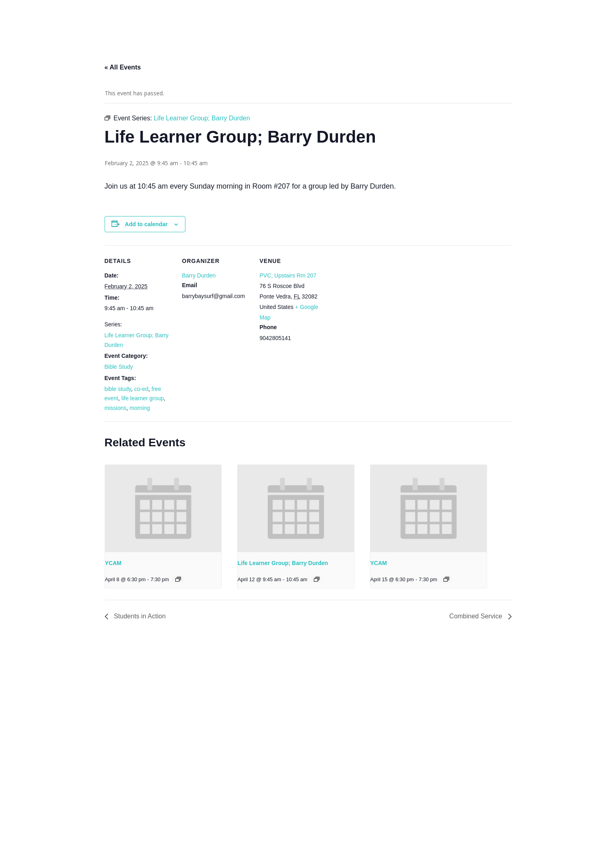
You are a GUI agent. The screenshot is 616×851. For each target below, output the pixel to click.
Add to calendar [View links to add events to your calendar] (146, 224)
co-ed (141, 389)
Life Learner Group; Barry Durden (283, 563)
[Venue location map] (380, 301)
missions (116, 408)
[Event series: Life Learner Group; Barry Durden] (317, 579)
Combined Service (476, 616)
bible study (118, 389)
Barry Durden (199, 275)
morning (140, 408)
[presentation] (163, 508)
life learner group (143, 398)
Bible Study (119, 367)
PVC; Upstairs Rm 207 (288, 275)
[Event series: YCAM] (178, 579)
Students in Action (139, 616)
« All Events (123, 67)
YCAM (113, 563)
